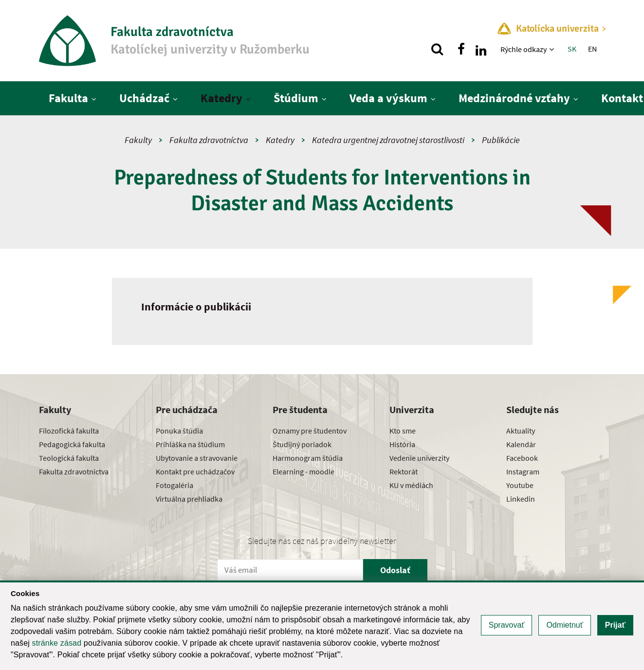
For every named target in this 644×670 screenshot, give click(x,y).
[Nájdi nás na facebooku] (461, 49)
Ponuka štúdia (179, 431)
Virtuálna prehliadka (189, 499)
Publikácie (501, 140)
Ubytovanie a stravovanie (197, 458)
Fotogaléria (175, 485)
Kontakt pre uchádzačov (195, 471)
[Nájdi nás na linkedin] (481, 49)
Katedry (221, 98)
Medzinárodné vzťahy (514, 98)
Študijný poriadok (302, 444)
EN (592, 49)
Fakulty (138, 140)
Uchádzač (144, 98)
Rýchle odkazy (524, 49)
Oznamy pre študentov (310, 431)
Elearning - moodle (304, 471)
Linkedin (521, 499)
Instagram (523, 471)
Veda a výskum (388, 98)
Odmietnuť (564, 625)
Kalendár (521, 444)
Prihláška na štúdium (190, 444)
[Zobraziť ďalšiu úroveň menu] (553, 49)
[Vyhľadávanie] (437, 49)
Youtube (520, 485)
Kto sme (403, 431)
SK (572, 49)
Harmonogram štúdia (308, 458)
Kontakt (622, 98)
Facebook (522, 458)
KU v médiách (411, 485)
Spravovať (507, 625)
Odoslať (395, 570)
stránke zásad (57, 643)
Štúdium (296, 98)
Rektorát (404, 471)
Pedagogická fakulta (72, 444)
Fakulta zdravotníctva (209, 140)
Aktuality (521, 431)
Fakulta (68, 98)
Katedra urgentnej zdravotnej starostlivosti (388, 140)
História (402, 444)
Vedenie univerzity (419, 458)
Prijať (615, 625)
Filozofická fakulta (69, 431)
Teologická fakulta (69, 458)
